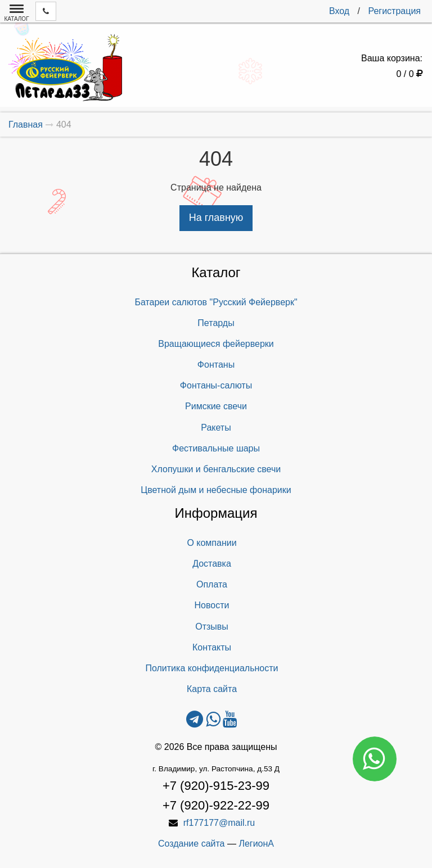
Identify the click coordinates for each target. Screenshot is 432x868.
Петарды (216, 323)
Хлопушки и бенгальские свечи (216, 469)
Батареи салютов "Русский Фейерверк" (216, 302)
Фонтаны (216, 365)
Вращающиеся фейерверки (216, 344)
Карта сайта (212, 689)
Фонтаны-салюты (216, 385)
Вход (339, 11)
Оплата (212, 584)
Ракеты (216, 428)
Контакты (212, 647)
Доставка (212, 564)
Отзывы (212, 627)
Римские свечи (216, 406)
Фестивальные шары (216, 448)
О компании (211, 543)
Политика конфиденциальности (211, 668)
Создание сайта (192, 844)
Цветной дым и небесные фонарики (216, 490)
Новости (212, 605)
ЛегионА (256, 844)
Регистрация (394, 11)
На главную (216, 218)
